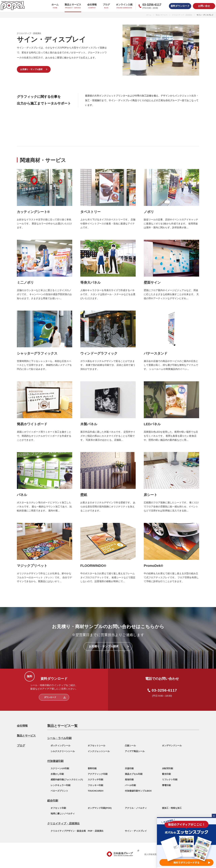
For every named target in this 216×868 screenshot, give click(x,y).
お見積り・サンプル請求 (31, 69)
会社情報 (22, 726)
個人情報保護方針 (152, 854)
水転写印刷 (167, 768)
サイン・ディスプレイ (136, 831)
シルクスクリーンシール (63, 751)
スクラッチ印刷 (95, 780)
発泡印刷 (129, 780)
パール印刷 (130, 785)
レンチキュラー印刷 (60, 785)
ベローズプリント (59, 791)
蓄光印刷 (166, 774)
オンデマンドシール (172, 746)
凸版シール (130, 746)
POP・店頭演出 (96, 831)
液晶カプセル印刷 (134, 774)
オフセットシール (97, 746)
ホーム (149, 15)
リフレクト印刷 (170, 780)
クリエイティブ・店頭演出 (182, 15)
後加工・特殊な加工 (172, 808)
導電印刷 (166, 785)
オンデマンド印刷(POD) (100, 808)
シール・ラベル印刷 (59, 738)
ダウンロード (50, 697)
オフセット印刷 (58, 808)
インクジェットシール (99, 751)
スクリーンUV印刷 (60, 768)
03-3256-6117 (164, 690)
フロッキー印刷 (95, 785)
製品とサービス (162, 15)
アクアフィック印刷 (98, 774)
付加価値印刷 (55, 761)
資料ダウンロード (180, 6)
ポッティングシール (60, 746)
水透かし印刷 (57, 774)
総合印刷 (53, 801)
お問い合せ (204, 6)
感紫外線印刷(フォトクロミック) (67, 780)
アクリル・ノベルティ (136, 808)
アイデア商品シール (135, 751)
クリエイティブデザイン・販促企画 (68, 831)
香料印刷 (92, 768)
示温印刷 (129, 768)
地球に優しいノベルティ (63, 814)
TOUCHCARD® (96, 791)
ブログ (21, 746)
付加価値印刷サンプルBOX (138, 791)
